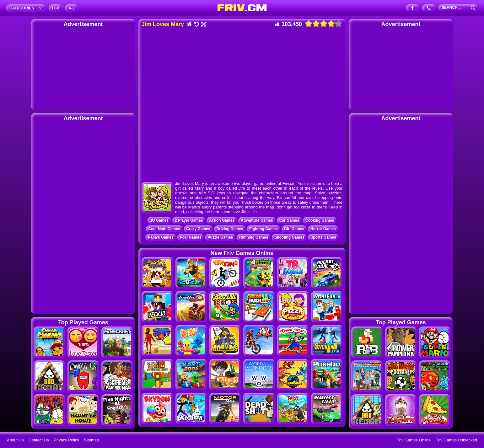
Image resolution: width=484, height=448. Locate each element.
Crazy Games (198, 229)
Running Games (254, 237)
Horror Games (323, 229)
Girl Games (294, 229)
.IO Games (159, 220)
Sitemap (92, 440)
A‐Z (72, 8)
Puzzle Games (220, 237)
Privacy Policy (66, 440)
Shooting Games (289, 237)
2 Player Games (189, 220)
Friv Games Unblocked (456, 440)
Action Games (222, 220)
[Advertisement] (83, 67)
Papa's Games (161, 237)
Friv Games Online (414, 440)
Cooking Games (320, 220)
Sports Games (323, 237)
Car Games (289, 220)
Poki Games (191, 237)
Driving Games (230, 229)
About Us (15, 440)
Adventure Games (257, 220)
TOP (55, 8)
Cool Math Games (164, 229)
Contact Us (39, 440)
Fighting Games (264, 229)
